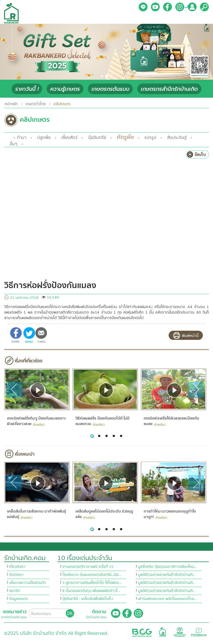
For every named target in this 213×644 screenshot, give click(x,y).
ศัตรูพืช (125, 137)
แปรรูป (150, 138)
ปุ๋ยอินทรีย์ (97, 138)
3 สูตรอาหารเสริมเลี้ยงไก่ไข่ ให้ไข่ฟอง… (92, 583)
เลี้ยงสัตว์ (69, 138)
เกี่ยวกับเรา (17, 567)
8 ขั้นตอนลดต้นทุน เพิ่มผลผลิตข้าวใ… (91, 591)
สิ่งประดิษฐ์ (177, 138)
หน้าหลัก (11, 104)
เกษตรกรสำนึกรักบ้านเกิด (169, 89)
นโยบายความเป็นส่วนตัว (27, 583)
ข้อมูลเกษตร (19, 599)
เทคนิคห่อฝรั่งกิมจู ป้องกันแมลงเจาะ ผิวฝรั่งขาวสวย (36, 421)
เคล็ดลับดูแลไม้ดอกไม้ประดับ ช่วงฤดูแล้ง (104, 514)
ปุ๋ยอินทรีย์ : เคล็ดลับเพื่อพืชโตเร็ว (88, 599)
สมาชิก (15, 591)
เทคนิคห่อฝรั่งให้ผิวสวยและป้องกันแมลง (171, 421)
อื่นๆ (14, 144)
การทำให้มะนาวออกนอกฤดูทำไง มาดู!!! (169, 514)
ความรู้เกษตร (65, 89)
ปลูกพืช (44, 138)
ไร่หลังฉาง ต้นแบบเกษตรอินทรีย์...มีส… (92, 575)
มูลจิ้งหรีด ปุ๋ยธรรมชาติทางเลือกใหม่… (167, 567)
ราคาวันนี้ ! (27, 89)
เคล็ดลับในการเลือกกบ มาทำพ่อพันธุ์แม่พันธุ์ (36, 514)
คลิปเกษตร (62, 104)
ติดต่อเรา (16, 575)
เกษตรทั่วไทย (36, 104)
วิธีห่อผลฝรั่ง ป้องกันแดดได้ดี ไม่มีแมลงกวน (102, 421)
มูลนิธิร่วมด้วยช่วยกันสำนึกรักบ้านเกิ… (167, 575)
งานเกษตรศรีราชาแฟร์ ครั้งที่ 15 (88, 567)
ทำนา (22, 138)
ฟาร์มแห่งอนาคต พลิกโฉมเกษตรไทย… (168, 599)
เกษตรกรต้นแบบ (110, 89)
